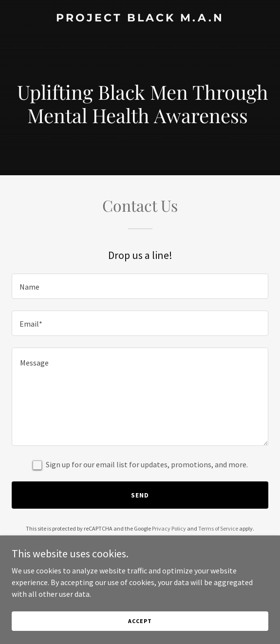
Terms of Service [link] (218, 528)
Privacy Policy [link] (169, 528)
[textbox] (140, 286)
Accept (140, 621)
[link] (140, 18)
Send (140, 495)
